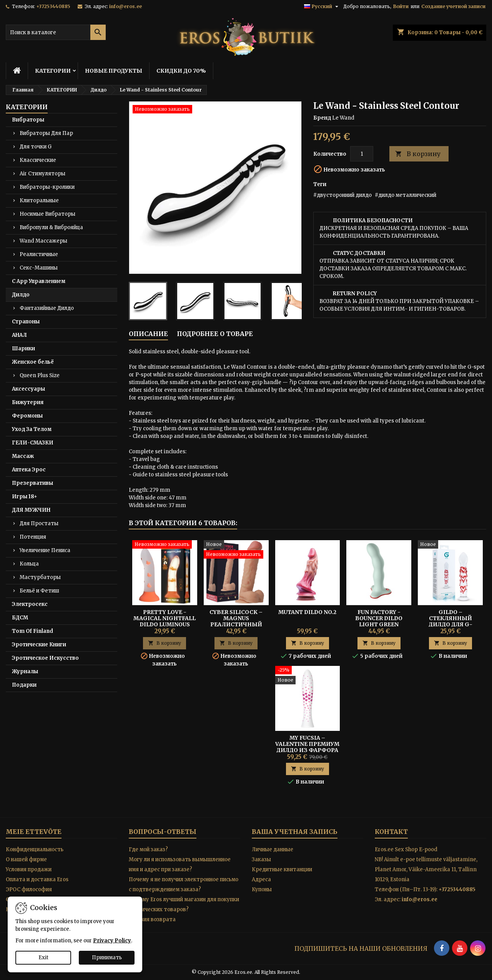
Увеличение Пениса (45, 550)
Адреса (261, 879)
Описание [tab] (148, 334)
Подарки (24, 685)
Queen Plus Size (40, 375)
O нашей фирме (26, 859)
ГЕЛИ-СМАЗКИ (33, 443)
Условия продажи (29, 869)
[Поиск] (56, 32)
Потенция (33, 537)
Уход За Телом (32, 429)
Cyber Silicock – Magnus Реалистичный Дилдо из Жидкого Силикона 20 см (236, 624)
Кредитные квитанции (282, 869)
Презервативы (32, 483)
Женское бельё (33, 362)
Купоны (262, 889)
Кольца (29, 564)
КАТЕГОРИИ (53, 71)
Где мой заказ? (148, 849)
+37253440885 (53, 6)
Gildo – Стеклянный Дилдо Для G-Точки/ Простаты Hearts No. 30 (450, 624)
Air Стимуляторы (42, 174)
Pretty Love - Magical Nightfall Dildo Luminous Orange (165, 621)
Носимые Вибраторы (47, 214)
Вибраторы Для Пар (46, 133)
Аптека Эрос (29, 470)
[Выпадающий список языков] (322, 7)
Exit (43, 958)
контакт (391, 832)
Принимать (107, 958)
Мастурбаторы (40, 577)
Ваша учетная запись (295, 832)
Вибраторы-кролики (47, 187)
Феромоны (27, 416)
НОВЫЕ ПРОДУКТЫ (114, 71)
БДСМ (20, 618)
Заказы (261, 859)
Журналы (25, 671)
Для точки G (36, 147)
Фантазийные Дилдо (47, 308)
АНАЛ (19, 335)
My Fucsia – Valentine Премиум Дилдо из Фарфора (307, 744)
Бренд (322, 118)
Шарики (23, 349)
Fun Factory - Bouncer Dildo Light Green (379, 618)
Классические (38, 160)
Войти (401, 6)
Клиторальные (39, 200)
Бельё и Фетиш (39, 591)
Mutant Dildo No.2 (307, 612)
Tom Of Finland (32, 631)
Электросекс (30, 604)
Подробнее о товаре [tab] (215, 334)
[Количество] (362, 154)
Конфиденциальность (35, 849)
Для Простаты (39, 523)
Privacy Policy (112, 941)
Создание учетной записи (453, 6)
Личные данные (273, 849)
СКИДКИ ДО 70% (181, 71)
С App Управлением (39, 281)
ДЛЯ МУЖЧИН (31, 510)
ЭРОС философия (29, 889)
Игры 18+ (25, 497)
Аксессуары (28, 389)
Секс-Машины (39, 268)
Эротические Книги (39, 645)
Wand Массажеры (43, 241)
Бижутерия (28, 402)
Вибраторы (28, 120)
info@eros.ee (125, 6)
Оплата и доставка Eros (37, 879)
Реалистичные (39, 254)
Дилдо (21, 295)
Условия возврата (152, 919)
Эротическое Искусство (45, 658)
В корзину (418, 154)
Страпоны (26, 322)
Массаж (23, 456)
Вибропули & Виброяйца (51, 227)
